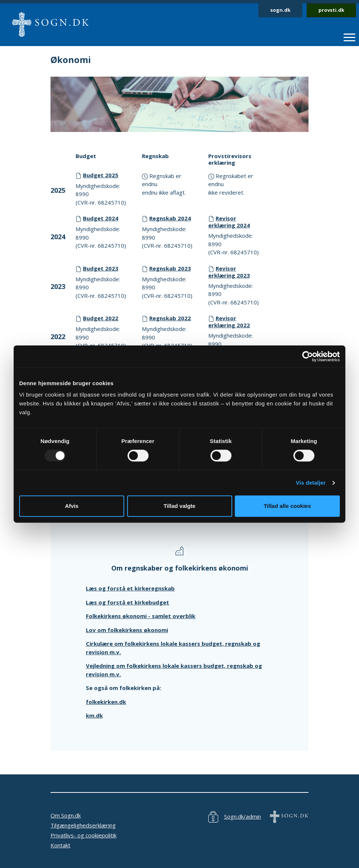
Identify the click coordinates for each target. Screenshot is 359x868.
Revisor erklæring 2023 (229, 272)
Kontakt (60, 845)
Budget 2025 (101, 175)
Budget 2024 (101, 218)
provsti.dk (331, 10)
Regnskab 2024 (170, 218)
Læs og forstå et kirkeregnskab (130, 588)
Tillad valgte (179, 506)
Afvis (72, 506)
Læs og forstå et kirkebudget (128, 602)
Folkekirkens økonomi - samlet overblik (141, 616)
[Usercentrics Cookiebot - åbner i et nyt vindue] (308, 356)
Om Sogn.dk (66, 815)
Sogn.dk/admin (243, 816)
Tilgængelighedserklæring (83, 825)
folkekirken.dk (106, 702)
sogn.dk (280, 10)
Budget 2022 (101, 318)
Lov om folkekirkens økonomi (127, 630)
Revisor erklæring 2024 (229, 222)
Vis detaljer (311, 483)
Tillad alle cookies (287, 506)
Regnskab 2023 (170, 268)
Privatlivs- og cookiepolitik (83, 835)
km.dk (94, 715)
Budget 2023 (101, 268)
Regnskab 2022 (170, 318)
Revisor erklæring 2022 (229, 322)
